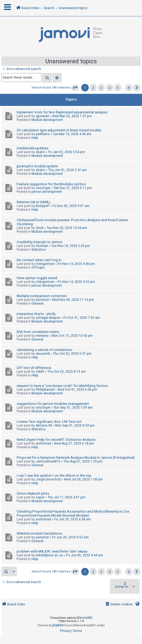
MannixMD (85, 618)
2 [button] (93, 88)
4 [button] (110, 88)
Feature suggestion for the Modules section (51, 184)
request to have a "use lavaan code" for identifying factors (62, 386)
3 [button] (101, 88)
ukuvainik (43, 354)
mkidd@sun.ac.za (49, 555)
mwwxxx (42, 336)
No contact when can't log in (39, 260)
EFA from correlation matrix (38, 332)
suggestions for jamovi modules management (53, 404)
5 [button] (118, 88)
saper (40, 497)
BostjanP (42, 206)
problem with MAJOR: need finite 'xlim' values (52, 551)
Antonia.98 (44, 425)
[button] (75, 88)
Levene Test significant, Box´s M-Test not (49, 422)
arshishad (43, 443)
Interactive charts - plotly (36, 314)
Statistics (39, 250)
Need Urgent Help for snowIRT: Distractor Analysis (56, 440)
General (37, 304)
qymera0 (42, 116)
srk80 (40, 372)
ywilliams (43, 134)
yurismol (42, 300)
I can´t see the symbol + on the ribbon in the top (54, 475)
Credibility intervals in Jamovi (39, 242)
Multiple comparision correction (42, 296)
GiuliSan (42, 246)
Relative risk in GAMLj (33, 202)
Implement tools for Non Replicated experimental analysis (62, 112)
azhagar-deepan (48, 318)
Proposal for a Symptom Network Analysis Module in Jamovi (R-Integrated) (76, 458)
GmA (40, 228)
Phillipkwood (45, 390)
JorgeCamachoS (48, 479)
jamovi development (47, 192)
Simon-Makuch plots (33, 493)
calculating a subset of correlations (45, 350)
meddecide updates (33, 148)
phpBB (57, 625)
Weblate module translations (39, 533)
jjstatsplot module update (37, 166)
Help (35, 138)
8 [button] (129, 88)
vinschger (43, 188)
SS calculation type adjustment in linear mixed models (59, 130)
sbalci (40, 152)
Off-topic (38, 268)
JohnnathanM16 (48, 461)
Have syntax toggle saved (37, 278)
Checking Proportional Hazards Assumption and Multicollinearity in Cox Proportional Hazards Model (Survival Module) (73, 513)
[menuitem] (119, 604)
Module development (47, 120)
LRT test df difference (34, 368)
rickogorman (45, 264)
